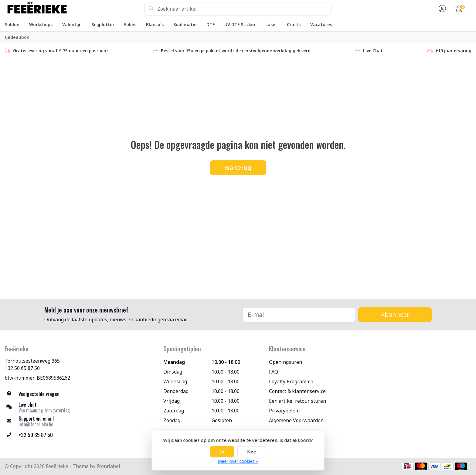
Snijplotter (103, 24)
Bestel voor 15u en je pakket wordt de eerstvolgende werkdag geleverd (231, 51)
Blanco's (155, 24)
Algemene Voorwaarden (296, 420)
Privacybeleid (284, 411)
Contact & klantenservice (297, 391)
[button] (441, 9)
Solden (12, 24)
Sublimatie (185, 24)
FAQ (274, 372)
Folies (130, 24)
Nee (252, 452)
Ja (222, 452)
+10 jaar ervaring (449, 51)
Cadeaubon (17, 37)
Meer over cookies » (238, 461)
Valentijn (72, 24)
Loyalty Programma (291, 381)
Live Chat (369, 51)
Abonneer (395, 314)
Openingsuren (286, 362)
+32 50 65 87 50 (22, 368)
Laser (271, 24)
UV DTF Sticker (240, 24)
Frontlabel (108, 466)
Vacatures (321, 24)
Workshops (41, 24)
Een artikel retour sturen (297, 401)
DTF (211, 24)
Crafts (294, 24)
